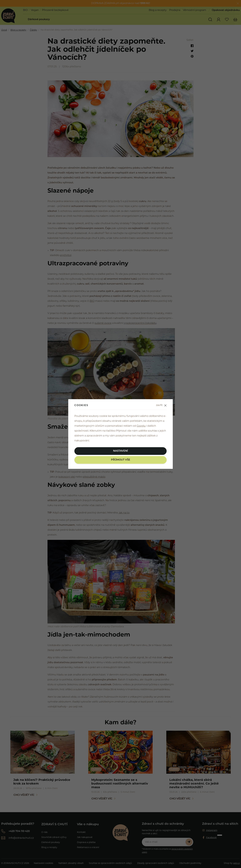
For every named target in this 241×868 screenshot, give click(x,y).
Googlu (141, 426)
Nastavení (120, 451)
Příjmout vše (121, 460)
